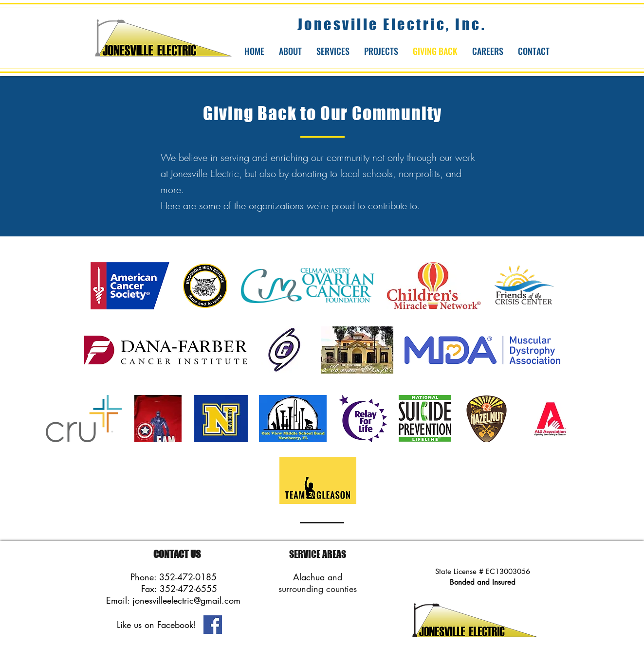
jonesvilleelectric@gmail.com (186, 600)
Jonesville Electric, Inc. (392, 24)
